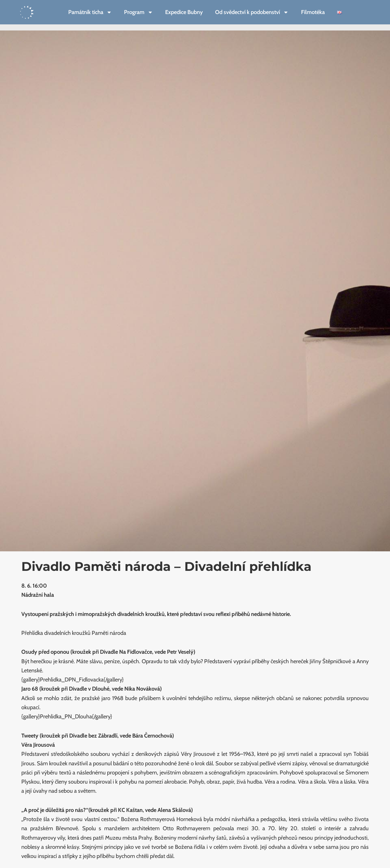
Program (138, 12)
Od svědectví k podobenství (252, 12)
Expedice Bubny (184, 12)
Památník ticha (90, 12)
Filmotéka (313, 12)
